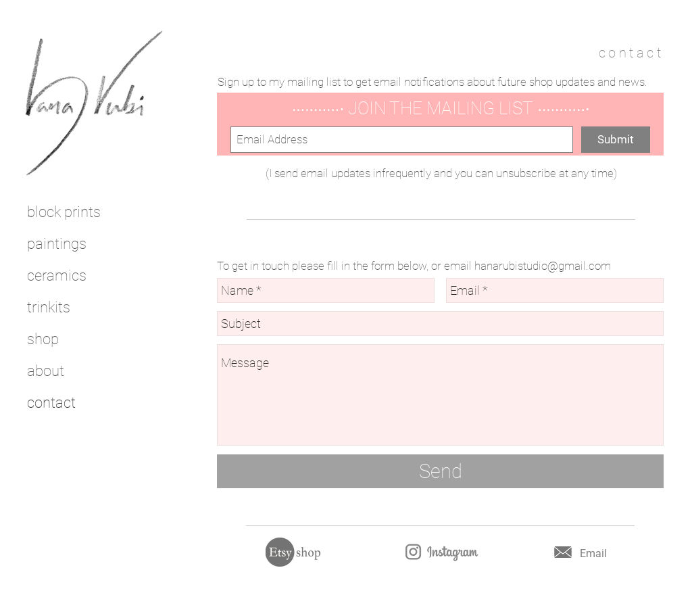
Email (593, 553)
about (46, 371)
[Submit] (616, 140)
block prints (64, 212)
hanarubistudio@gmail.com (543, 266)
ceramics (57, 276)
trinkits (49, 307)
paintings (57, 244)
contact (51, 403)
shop (43, 339)
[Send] (440, 471)
